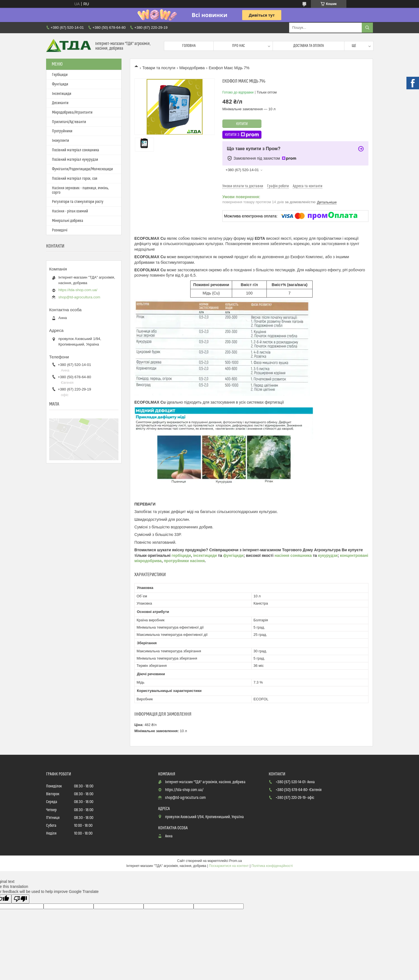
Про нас (239, 46)
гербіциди (181, 555)
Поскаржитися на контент (229, 866)
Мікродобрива (192, 68)
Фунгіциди (60, 84)
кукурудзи (328, 555)
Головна (189, 46)
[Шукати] (367, 28)
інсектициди (205, 555)
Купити (242, 124)
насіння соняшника (293, 555)
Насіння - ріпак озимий (70, 211)
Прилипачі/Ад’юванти (69, 122)
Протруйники (62, 131)
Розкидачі (60, 230)
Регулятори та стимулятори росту (78, 202)
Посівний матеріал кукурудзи (75, 160)
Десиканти (60, 103)
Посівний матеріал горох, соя (75, 179)
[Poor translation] (20, 899)
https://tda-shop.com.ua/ (78, 290)
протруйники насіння (184, 561)
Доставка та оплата (309, 46)
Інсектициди (62, 94)
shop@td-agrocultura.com (79, 297)
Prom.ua (236, 861)
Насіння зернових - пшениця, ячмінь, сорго (80, 190)
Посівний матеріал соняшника (76, 150)
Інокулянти (60, 141)
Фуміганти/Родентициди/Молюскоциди (82, 169)
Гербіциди (60, 75)
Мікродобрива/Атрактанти (72, 112)
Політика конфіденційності (272, 866)
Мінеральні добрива (68, 221)
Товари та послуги (159, 68)
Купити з (242, 135)
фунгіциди (233, 555)
